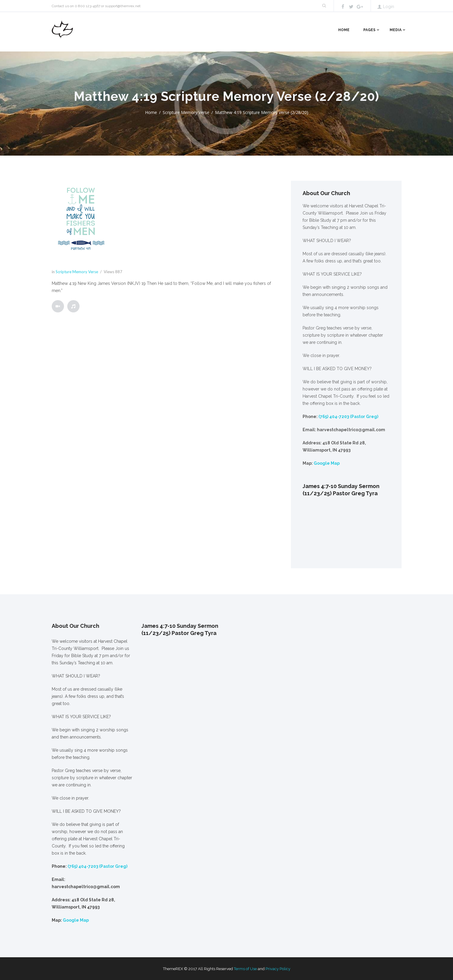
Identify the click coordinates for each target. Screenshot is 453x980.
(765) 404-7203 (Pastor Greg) (348, 417)
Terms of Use (245, 969)
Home (344, 30)
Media (396, 30)
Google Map (327, 463)
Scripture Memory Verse (186, 112)
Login (389, 7)
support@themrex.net (123, 6)
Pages (369, 30)
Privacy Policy (278, 969)
